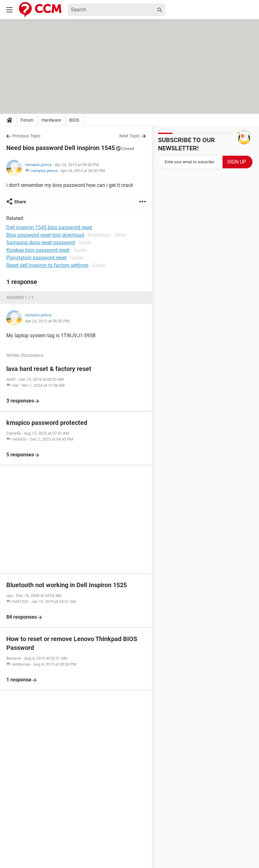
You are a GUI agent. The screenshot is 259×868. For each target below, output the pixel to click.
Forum (27, 120)
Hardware (51, 120)
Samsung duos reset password (41, 243)
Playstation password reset (36, 258)
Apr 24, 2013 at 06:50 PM (83, 171)
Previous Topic (26, 136)
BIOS (74, 120)
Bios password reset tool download (45, 235)
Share (20, 202)
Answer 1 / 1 (20, 298)
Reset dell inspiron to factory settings (47, 265)
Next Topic (129, 136)
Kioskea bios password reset (38, 250)
